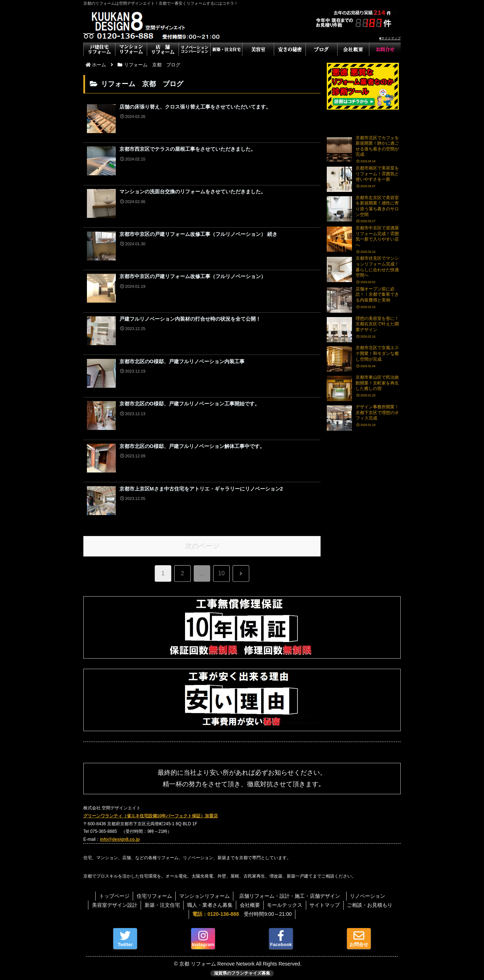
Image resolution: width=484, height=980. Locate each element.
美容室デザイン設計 (114, 902)
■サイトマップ (390, 38)
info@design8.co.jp (120, 836)
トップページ (114, 893)
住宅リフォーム (154, 893)
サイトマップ (326, 902)
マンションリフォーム (204, 893)
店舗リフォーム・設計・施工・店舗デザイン (293, 893)
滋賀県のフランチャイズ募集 (242, 970)
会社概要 (250, 902)
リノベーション (369, 893)
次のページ (202, 543)
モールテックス (285, 902)
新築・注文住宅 (162, 902)
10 (221, 570)
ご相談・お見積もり (371, 902)
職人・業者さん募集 (210, 902)
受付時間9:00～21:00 (242, 911)
